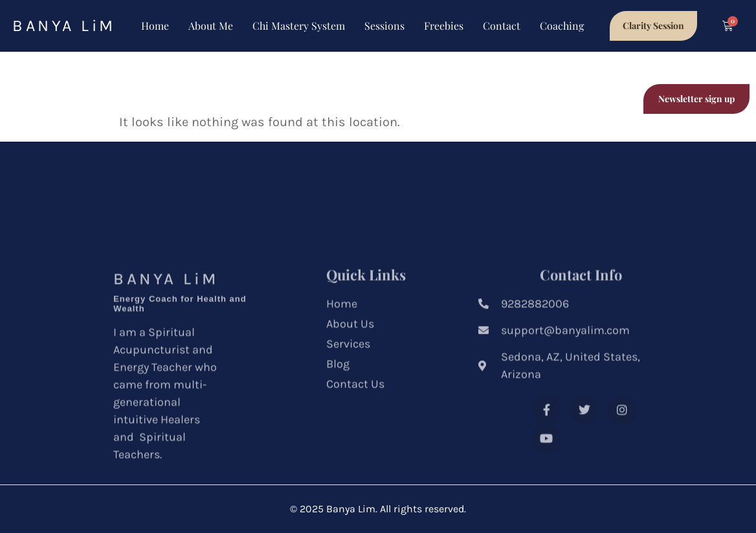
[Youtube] (584, 469)
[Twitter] (584, 441)
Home (155, 26)
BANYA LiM (64, 26)
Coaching (562, 26)
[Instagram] (546, 469)
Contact (502, 26)
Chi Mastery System (299, 26)
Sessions (384, 26)
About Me (211, 26)
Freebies (444, 26)
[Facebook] (546, 441)
